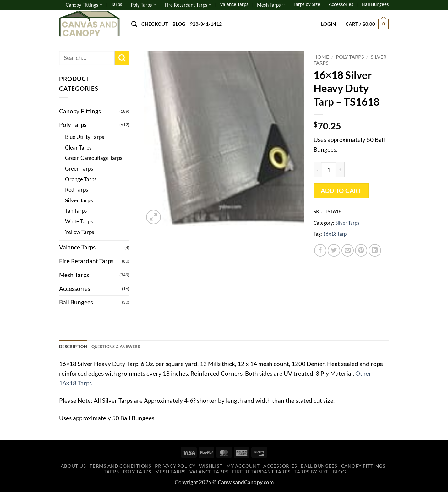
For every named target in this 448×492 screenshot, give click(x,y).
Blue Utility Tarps (85, 137)
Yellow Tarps (79, 232)
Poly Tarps (143, 5)
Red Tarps (76, 190)
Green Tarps (79, 169)
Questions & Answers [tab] (124, 347)
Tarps (117, 4)
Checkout (155, 24)
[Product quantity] (329, 170)
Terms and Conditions (120, 467)
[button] (329, 24)
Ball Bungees (375, 4)
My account (243, 467)
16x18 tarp (335, 234)
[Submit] (122, 58)
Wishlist (211, 467)
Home (321, 57)
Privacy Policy (175, 467)
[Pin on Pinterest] (361, 250)
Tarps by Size (307, 4)
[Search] (134, 24)
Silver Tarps (347, 223)
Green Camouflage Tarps (94, 158)
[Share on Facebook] (320, 250)
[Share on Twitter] (334, 250)
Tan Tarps (76, 211)
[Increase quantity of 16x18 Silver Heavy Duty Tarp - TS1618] (340, 170)
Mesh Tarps (271, 5)
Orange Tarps (81, 179)
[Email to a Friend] (348, 250)
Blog (179, 24)
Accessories (341, 4)
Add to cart (341, 191)
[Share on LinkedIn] (375, 250)
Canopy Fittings (84, 5)
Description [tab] (75, 347)
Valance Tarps (234, 4)
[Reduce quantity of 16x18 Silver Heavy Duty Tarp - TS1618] (317, 170)
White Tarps (79, 221)
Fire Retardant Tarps (188, 5)
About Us (73, 467)
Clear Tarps (78, 148)
